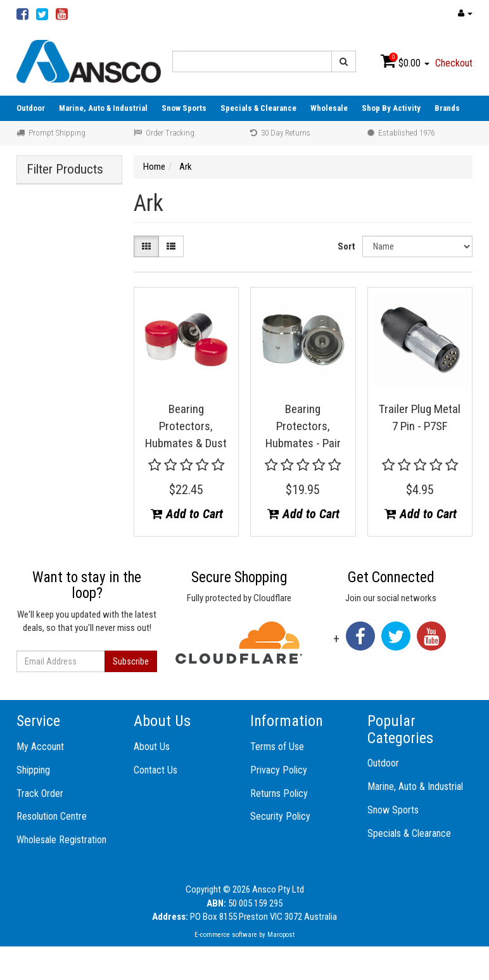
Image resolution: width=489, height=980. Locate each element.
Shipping (33, 770)
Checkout (454, 63)
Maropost (281, 935)
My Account (40, 747)
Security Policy (280, 816)
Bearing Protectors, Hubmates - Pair (303, 426)
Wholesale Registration (61, 840)
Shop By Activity (391, 108)
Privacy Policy (279, 770)
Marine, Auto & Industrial (103, 108)
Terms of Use (277, 747)
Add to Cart (187, 514)
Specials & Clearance (258, 108)
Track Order (40, 793)
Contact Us (156, 770)
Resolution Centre (52, 816)
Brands (447, 108)
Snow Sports (184, 108)
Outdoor (31, 108)
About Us (152, 747)
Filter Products (65, 169)
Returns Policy (279, 793)
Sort (346, 246)
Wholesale (329, 108)
